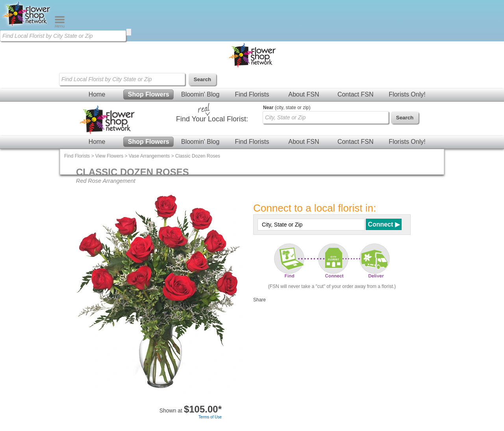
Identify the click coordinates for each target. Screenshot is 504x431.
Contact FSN (356, 94)
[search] (129, 32)
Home (97, 94)
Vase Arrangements (149, 156)
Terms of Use (210, 417)
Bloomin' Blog (200, 94)
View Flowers (109, 156)
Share (259, 300)
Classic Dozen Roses (198, 156)
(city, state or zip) (287, 108)
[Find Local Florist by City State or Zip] (63, 36)
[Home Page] (27, 26)
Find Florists (252, 94)
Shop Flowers (149, 94)
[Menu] (60, 26)
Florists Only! (407, 94)
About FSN (304, 94)
